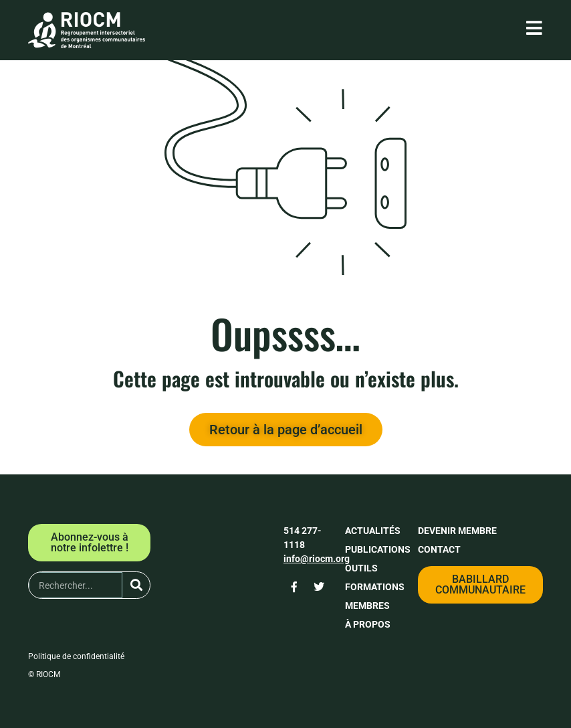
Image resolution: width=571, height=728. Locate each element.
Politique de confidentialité (76, 656)
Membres (367, 606)
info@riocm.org (317, 559)
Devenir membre (457, 531)
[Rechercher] (136, 585)
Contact (439, 549)
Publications (378, 549)
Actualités (373, 531)
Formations (375, 587)
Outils (361, 568)
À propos (368, 624)
